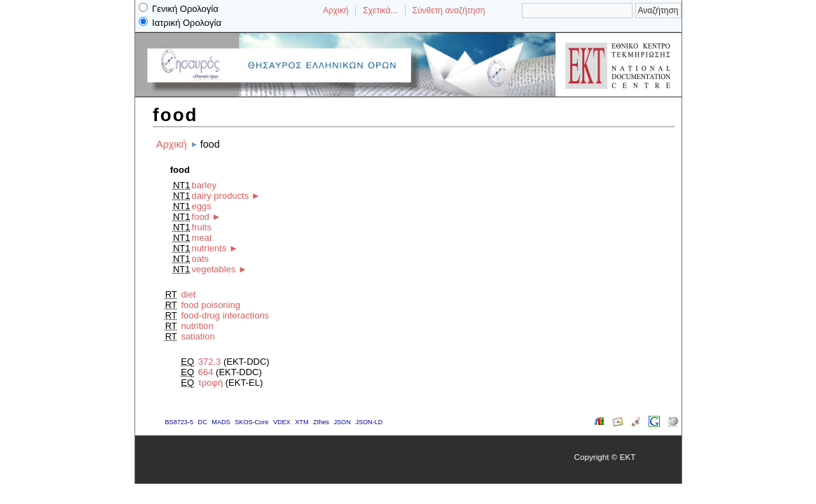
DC (203, 422)
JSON (342, 422)
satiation (198, 336)
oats (201, 259)
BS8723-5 (179, 422)
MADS (221, 422)
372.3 (210, 362)
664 (206, 372)
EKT (628, 457)
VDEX (282, 422)
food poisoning (210, 305)
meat (202, 238)
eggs (202, 206)
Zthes (321, 422)
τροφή (210, 383)
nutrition (197, 326)
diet (188, 294)
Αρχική (336, 10)
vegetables (214, 269)
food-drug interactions (225, 315)
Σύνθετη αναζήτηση (449, 10)
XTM (302, 422)
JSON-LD (369, 422)
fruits (202, 227)
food (201, 217)
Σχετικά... (380, 10)
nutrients (209, 248)
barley (204, 185)
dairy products (221, 196)
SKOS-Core (251, 422)
